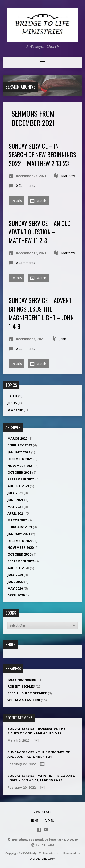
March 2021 (17, 520)
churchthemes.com (42, 859)
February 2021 (20, 527)
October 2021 (19, 472)
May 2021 (15, 507)
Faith (12, 396)
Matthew (68, 176)
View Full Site (43, 812)
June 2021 (15, 500)
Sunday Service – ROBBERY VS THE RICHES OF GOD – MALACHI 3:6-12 (36, 731)
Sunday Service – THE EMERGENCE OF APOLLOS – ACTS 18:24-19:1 (39, 754)
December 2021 (20, 459)
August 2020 (18, 568)
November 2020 (21, 548)
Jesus (12, 403)
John (63, 339)
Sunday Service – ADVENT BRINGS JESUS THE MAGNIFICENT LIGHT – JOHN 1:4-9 (41, 313)
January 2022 (19, 452)
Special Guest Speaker (27, 693)
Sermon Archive (20, 87)
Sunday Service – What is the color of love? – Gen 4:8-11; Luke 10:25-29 (42, 778)
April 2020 (16, 595)
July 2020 (15, 575)
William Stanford (24, 700)
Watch (38, 201)
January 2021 (19, 534)
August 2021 (18, 486)
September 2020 (21, 561)
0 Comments (25, 186)
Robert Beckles (21, 686)
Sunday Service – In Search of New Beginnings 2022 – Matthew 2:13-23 (42, 154)
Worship (15, 410)
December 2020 (20, 541)
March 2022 (17, 438)
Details (17, 201)
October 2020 (19, 554)
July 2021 (15, 493)
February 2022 (20, 445)
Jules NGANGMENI (22, 680)
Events (49, 820)
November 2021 (21, 466)
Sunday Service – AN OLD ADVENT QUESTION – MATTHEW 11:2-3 (40, 232)
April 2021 (16, 513)
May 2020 (15, 588)
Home (35, 820)
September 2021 (21, 479)
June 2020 (15, 582)
